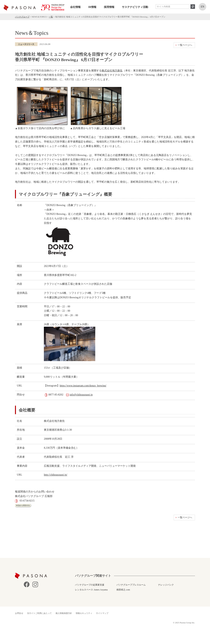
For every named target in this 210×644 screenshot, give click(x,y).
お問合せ (19, 613)
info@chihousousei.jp (81, 395)
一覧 (51, 17)
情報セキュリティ (84, 613)
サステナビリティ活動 (135, 7)
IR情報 (92, 7)
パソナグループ (22, 17)
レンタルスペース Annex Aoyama (91, 590)
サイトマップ (102, 613)
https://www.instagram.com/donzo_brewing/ (83, 386)
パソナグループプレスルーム (131, 585)
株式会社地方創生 (112, 71)
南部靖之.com (123, 590)
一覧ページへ (185, 45)
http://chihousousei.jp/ (56, 475)
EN (203, 7)
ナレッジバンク (166, 585)
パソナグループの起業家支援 (90, 585)
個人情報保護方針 (64, 613)
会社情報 (75, 7)
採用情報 (109, 7)
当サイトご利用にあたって (39, 613)
